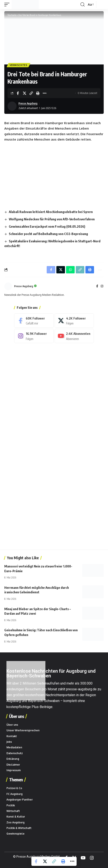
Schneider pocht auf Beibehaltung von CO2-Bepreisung (48, 234)
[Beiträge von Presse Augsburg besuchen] (8, 286)
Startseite (12, 15)
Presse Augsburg (28, 103)
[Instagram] (102, 286)
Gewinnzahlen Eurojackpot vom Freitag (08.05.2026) (47, 226)
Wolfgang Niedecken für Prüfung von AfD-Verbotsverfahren (52, 219)
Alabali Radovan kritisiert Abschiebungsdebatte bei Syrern (51, 212)
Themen (16, 780)
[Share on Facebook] (18, 93)
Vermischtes (19, 65)
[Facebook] (97, 286)
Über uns (16, 716)
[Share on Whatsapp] (70, 270)
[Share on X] (25, 93)
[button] (8, 5)
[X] (74, 321)
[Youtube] (74, 336)
